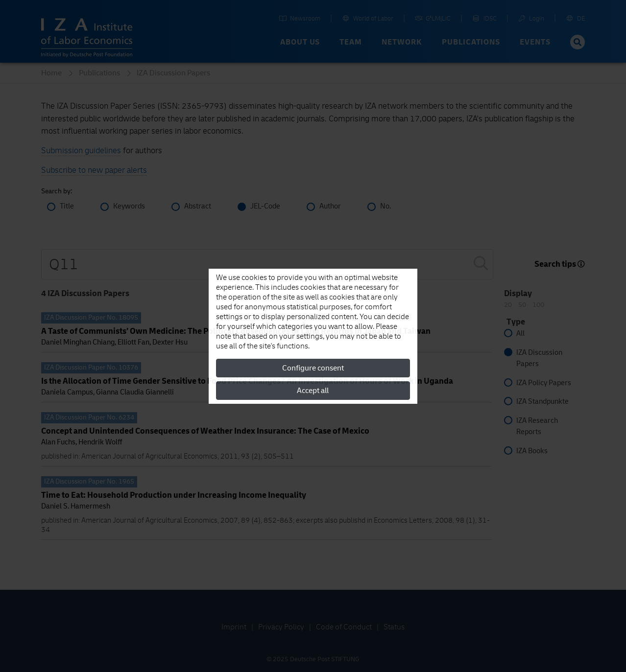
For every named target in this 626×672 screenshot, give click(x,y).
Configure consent (313, 368)
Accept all (313, 391)
